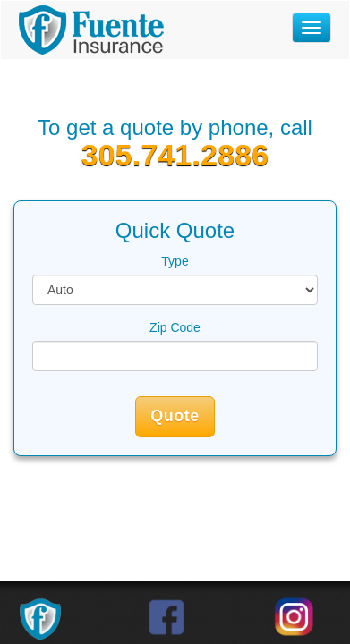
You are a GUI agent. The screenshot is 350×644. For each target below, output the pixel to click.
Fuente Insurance (91, 30)
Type (175, 261)
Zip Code (175, 327)
